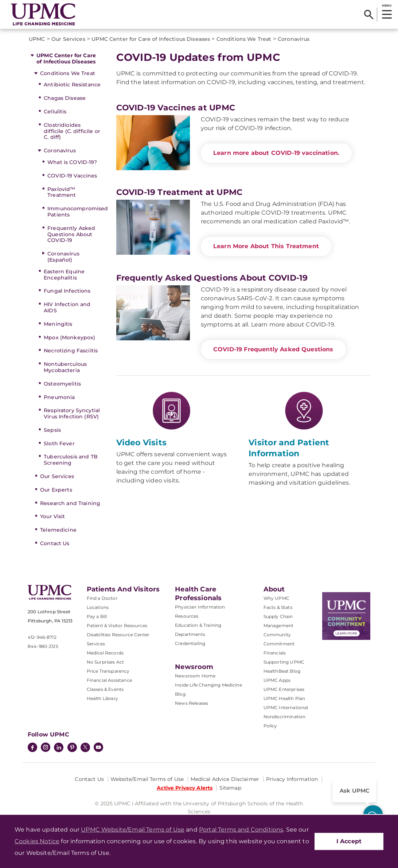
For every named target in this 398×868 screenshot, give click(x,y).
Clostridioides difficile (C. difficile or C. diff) (72, 131)
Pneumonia (59, 397)
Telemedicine (58, 530)
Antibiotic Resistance (72, 85)
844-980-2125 (43, 646)
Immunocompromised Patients (74, 212)
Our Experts (56, 490)
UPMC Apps (277, 680)
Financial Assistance (109, 680)
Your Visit (52, 516)
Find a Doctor (102, 598)
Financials (275, 653)
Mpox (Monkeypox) (69, 337)
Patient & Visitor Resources (117, 625)
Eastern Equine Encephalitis (64, 275)
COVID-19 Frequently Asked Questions (273, 349)
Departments (190, 634)
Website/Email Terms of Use (147, 779)
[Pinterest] (72, 748)
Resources (187, 616)
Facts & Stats (278, 607)
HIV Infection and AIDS (67, 307)
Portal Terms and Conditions (241, 830)
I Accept (349, 841)
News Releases (192, 703)
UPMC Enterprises (284, 689)
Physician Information (200, 607)
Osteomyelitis (62, 384)
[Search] (369, 15)
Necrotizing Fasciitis (71, 351)
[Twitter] (85, 747)
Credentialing (190, 643)
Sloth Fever (59, 443)
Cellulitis (55, 112)
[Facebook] (32, 748)
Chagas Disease (65, 98)
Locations (98, 607)
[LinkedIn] (59, 748)
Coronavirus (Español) (63, 257)
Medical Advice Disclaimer (225, 779)
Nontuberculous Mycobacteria (65, 367)
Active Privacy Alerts (185, 788)
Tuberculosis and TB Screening (71, 460)
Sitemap (230, 788)
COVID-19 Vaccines (72, 176)
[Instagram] (46, 748)
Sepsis (52, 430)
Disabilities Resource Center (118, 635)
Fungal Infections (67, 291)
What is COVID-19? (72, 162)
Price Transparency (108, 671)
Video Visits (142, 443)
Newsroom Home (195, 676)
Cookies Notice (37, 841)
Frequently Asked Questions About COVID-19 (71, 234)
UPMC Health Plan (284, 698)
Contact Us (55, 543)
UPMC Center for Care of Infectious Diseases (66, 58)
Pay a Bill (97, 616)
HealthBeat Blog (282, 671)
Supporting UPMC (284, 662)
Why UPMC (276, 598)
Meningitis (58, 324)
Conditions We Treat (68, 73)
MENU (387, 5)
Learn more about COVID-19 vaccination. (276, 153)
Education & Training (198, 625)
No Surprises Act (106, 662)
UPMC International (286, 707)
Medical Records (105, 653)
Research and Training (70, 503)
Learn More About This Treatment (266, 246)
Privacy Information (292, 779)
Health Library (102, 698)
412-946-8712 (42, 637)
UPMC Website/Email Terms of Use (133, 830)
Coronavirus (60, 150)
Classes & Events (105, 689)
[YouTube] (98, 748)
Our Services (57, 476)
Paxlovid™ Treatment (62, 192)
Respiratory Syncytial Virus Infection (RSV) (72, 413)
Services (96, 644)
